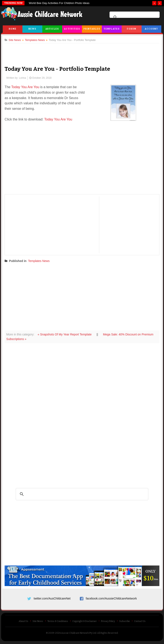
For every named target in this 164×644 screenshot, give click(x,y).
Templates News (41, 261)
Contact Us (140, 622)
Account (151, 29)
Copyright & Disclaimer (85, 622)
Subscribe (125, 622)
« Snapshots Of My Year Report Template (67, 334)
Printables (92, 29)
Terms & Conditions (58, 622)
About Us (23, 622)
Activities (72, 29)
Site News (38, 622)
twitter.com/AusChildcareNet (52, 598)
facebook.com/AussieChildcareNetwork (111, 598)
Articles (52, 29)
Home (13, 29)
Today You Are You (27, 87)
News (32, 29)
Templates (112, 29)
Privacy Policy (108, 622)
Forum (132, 29)
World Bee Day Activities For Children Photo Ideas (59, 3)
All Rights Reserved (108, 634)
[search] (134, 17)
